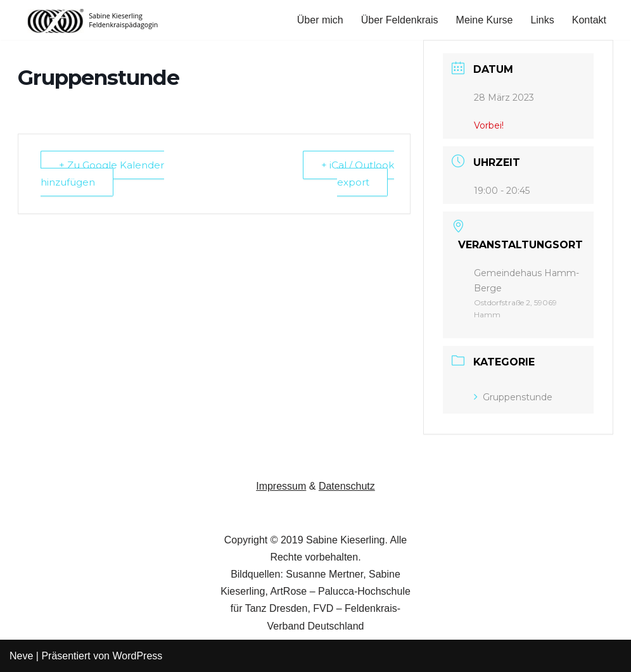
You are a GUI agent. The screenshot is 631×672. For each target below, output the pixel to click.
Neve (21, 656)
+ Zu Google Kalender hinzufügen (102, 174)
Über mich (320, 20)
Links (542, 20)
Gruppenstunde (513, 397)
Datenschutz (347, 486)
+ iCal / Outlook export (358, 174)
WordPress (137, 656)
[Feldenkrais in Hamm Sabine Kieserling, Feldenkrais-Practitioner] (93, 20)
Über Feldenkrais (400, 20)
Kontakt (589, 20)
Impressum (281, 486)
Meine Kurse (485, 20)
